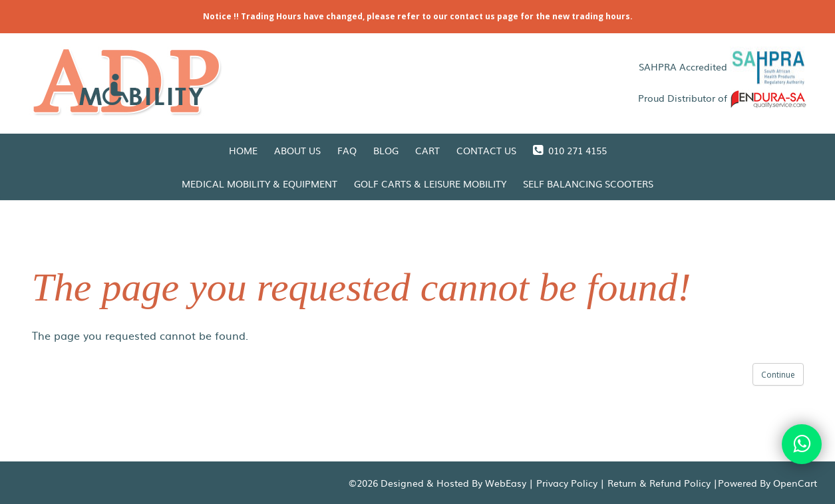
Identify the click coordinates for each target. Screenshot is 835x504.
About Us (297, 150)
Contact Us (486, 150)
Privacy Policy (567, 483)
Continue (778, 375)
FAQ (347, 150)
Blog (386, 150)
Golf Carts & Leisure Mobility (430, 184)
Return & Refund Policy (659, 483)
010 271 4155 (570, 150)
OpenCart (795, 483)
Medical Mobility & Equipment (259, 184)
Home (243, 150)
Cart (427, 150)
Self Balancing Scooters (588, 184)
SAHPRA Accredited (723, 66)
